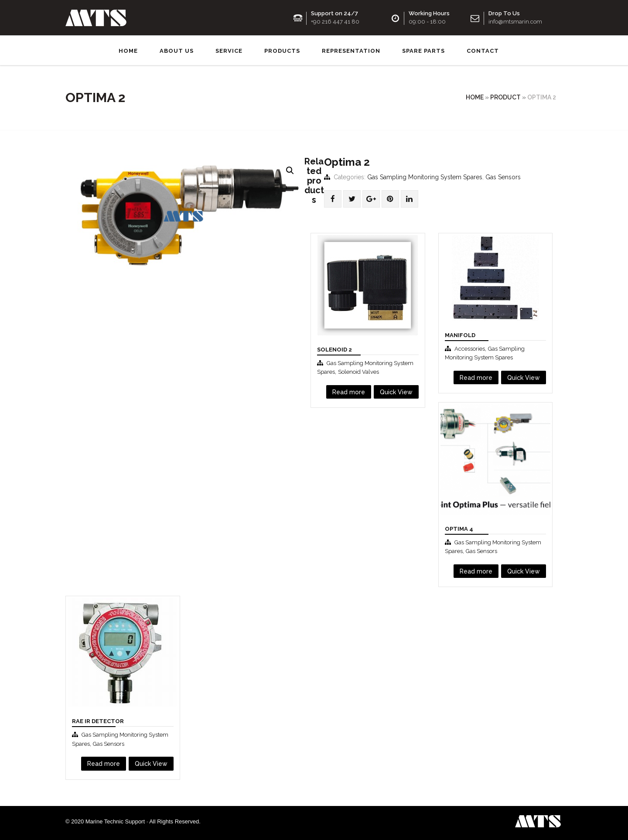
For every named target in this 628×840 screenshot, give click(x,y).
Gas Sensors (503, 176)
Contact (483, 50)
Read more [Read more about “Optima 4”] (476, 570)
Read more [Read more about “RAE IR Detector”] (104, 762)
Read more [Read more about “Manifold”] (476, 376)
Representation (351, 50)
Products (282, 50)
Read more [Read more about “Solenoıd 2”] (349, 391)
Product (505, 96)
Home (128, 50)
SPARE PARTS (423, 50)
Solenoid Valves (358, 371)
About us (177, 50)
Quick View (396, 391)
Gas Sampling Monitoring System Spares (425, 176)
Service (229, 50)
